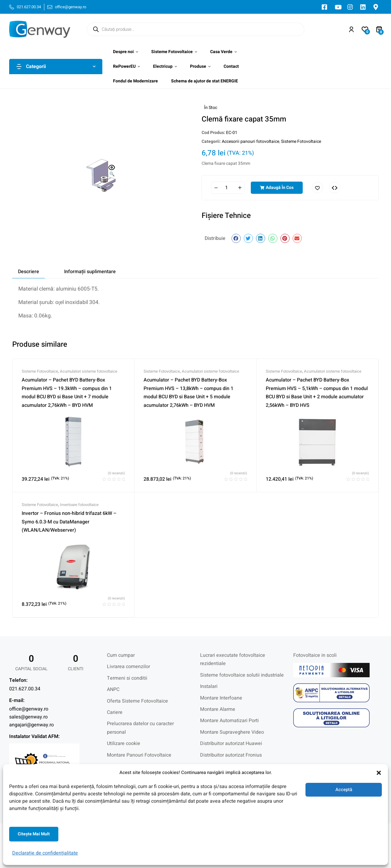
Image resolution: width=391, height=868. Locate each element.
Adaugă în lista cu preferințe (317, 188)
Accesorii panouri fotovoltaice (250, 141)
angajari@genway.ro (31, 725)
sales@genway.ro (28, 717)
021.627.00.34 (25, 689)
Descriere (29, 272)
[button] (379, 773)
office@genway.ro (29, 709)
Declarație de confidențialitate (45, 853)
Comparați (334, 188)
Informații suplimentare (90, 272)
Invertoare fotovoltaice (79, 505)
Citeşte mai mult (34, 834)
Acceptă (344, 790)
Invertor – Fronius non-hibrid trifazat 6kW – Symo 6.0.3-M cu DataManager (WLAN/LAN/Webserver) (69, 522)
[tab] (29, 272)
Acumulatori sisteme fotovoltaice (89, 371)
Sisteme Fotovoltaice (301, 141)
